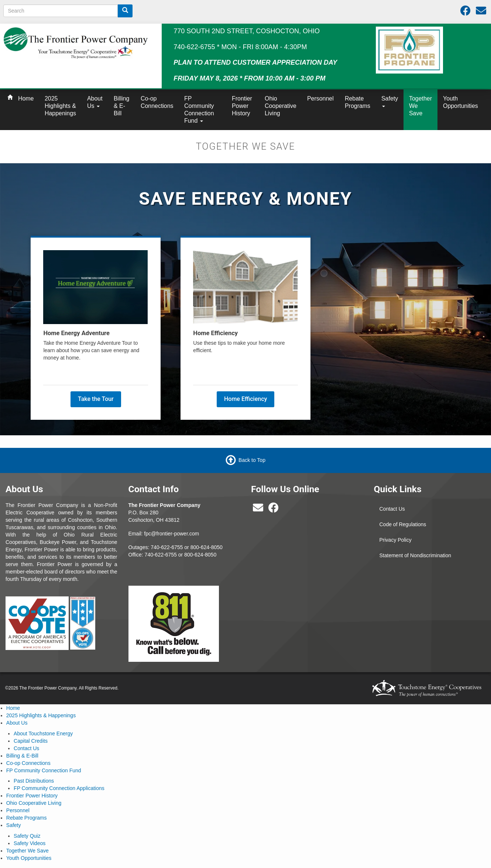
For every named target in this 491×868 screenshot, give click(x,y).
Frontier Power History (242, 106)
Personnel (320, 98)
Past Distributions (34, 781)
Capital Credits (31, 741)
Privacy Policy (396, 540)
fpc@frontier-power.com (171, 534)
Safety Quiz (27, 836)
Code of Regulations (403, 524)
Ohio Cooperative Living (281, 106)
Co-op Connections (157, 102)
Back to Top (252, 460)
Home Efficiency (245, 399)
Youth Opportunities (461, 102)
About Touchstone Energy (43, 733)
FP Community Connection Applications (59, 788)
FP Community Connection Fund (199, 110)
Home (26, 98)
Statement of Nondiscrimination (416, 555)
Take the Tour (96, 399)
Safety (390, 101)
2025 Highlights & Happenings (60, 106)
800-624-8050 (207, 547)
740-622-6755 (161, 555)
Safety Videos (30, 843)
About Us (95, 102)
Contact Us (392, 509)
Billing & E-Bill (121, 106)
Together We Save (420, 106)
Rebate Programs (358, 102)
